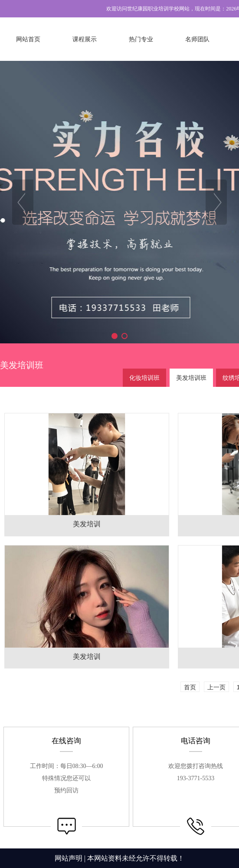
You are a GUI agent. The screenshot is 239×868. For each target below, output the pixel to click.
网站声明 (69, 858)
